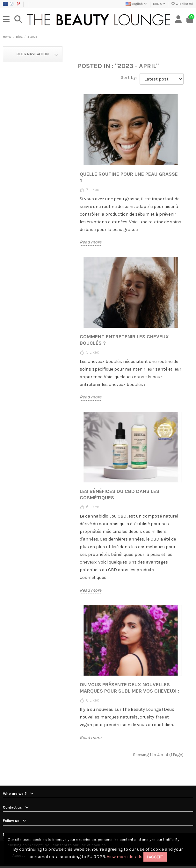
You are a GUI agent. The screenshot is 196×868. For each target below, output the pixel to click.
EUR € (159, 4)
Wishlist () (182, 4)
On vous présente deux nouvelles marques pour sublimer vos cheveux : (130, 688)
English (137, 4)
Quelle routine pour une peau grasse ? (129, 177)
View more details (125, 857)
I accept (155, 857)
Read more (91, 242)
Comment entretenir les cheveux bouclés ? (124, 340)
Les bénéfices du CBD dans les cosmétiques (120, 494)
